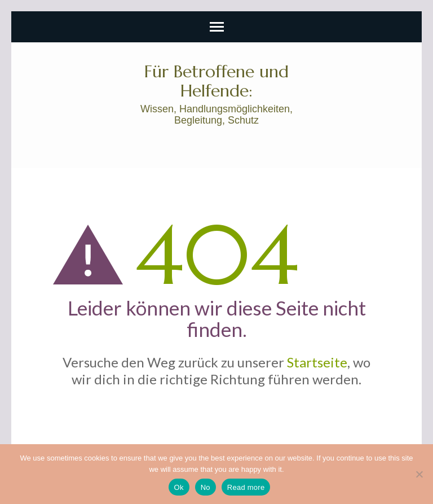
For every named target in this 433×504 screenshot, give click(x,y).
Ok (179, 487)
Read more (246, 487)
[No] (419, 474)
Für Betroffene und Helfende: (216, 81)
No (206, 487)
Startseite (317, 362)
